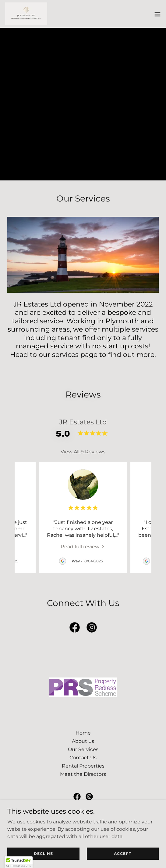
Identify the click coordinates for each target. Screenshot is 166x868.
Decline (43, 853)
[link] (26, 14)
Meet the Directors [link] (83, 774)
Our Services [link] (83, 749)
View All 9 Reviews (83, 452)
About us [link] (83, 741)
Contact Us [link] (83, 758)
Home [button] (83, 733)
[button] (157, 14)
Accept (123, 853)
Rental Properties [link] (83, 766)
